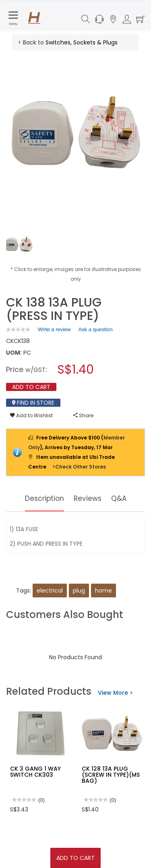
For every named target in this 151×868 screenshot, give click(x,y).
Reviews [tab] (88, 498)
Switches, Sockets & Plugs (82, 42)
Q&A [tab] (120, 498)
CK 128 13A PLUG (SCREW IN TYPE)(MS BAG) (111, 775)
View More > (115, 693)
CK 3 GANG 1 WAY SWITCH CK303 (35, 772)
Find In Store (33, 403)
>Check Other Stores (79, 467)
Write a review (54, 331)
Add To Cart (75, 858)
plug (79, 591)
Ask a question (95, 329)
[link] (18, 329)
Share (83, 415)
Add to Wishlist (31, 415)
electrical (50, 591)
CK (10, 341)
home (103, 591)
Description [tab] (44, 498)
